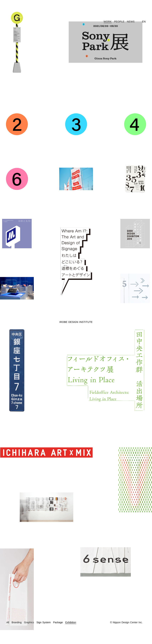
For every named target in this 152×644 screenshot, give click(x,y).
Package (58, 622)
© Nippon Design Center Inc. (126, 622)
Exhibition (71, 622)
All (8, 622)
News (131, 22)
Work (108, 22)
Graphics (29, 622)
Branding (17, 622)
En (144, 22)
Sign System (44, 622)
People (119, 22)
